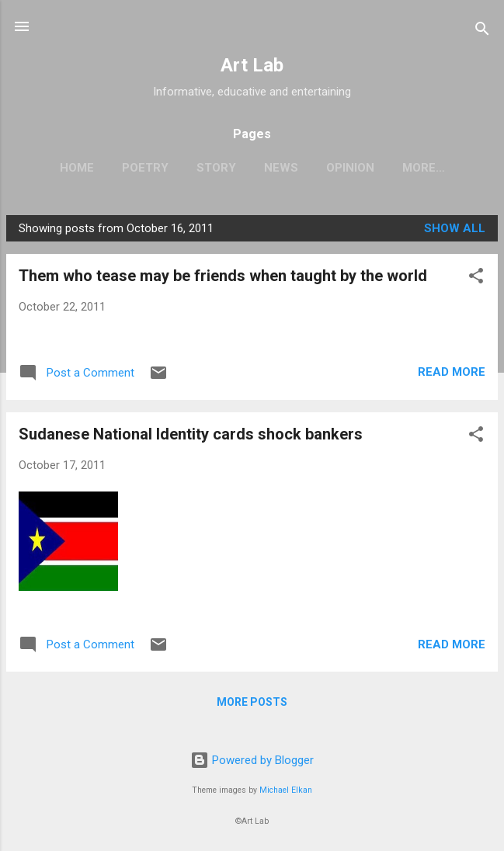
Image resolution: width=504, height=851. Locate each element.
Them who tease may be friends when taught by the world (223, 276)
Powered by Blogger (252, 760)
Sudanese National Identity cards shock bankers (191, 434)
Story (216, 168)
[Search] (482, 31)
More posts (252, 702)
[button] (476, 278)
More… (424, 168)
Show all (455, 228)
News (281, 168)
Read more (452, 372)
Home (77, 168)
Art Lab (252, 65)
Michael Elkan (286, 790)
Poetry (145, 168)
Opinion (350, 168)
